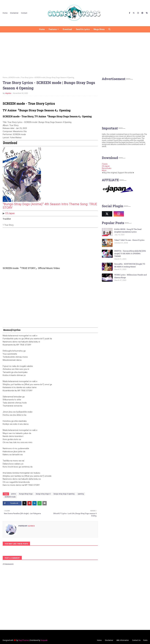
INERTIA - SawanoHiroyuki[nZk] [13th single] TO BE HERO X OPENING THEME (130, 254)
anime (13, 494)
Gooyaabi (44, 640)
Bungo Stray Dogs (26, 494)
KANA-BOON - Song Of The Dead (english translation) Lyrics (128, 231)
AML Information (123, 640)
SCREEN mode (14, 78)
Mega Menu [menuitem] (99, 29)
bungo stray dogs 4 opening (64, 494)
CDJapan (10, 213)
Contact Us (136, 640)
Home (5, 13)
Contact (24, 13)
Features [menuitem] (53, 29)
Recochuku (107, 168)
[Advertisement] (75, 54)
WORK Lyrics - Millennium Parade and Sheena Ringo (131, 276)
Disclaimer (14, 13)
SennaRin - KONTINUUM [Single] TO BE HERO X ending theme (130, 265)
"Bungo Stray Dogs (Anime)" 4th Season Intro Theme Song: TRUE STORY (50, 206)
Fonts (145, 640)
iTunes (105, 164)
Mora (104, 170)
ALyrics (8, 93)
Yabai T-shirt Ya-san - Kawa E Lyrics (129, 240)
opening (81, 494)
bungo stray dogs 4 (43, 494)
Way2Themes (24, 640)
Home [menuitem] (42, 29)
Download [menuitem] (67, 29)
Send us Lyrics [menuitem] (83, 29)
